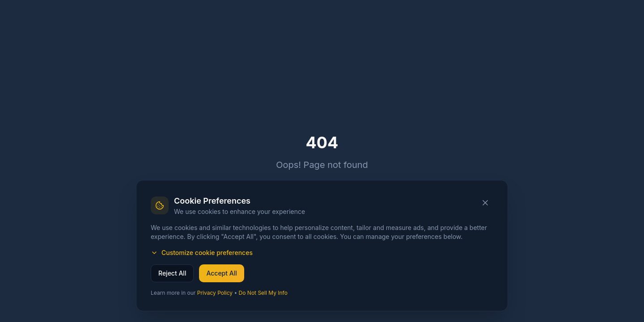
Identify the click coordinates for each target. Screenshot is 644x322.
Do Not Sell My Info (263, 293)
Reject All (172, 273)
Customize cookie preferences (202, 253)
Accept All (221, 273)
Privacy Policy (215, 293)
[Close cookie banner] (485, 203)
